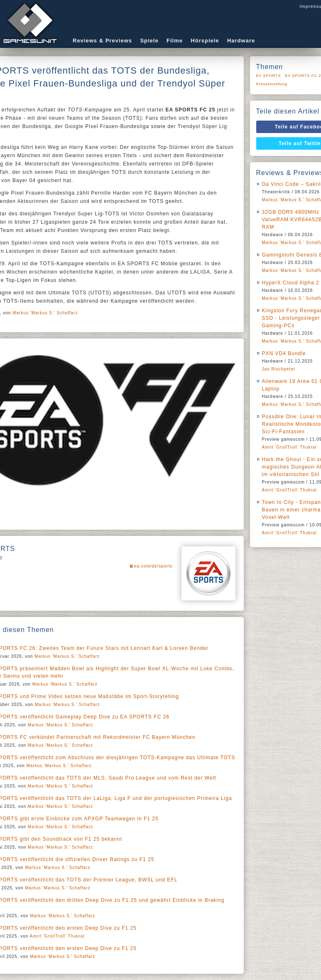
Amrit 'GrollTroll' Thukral (57, 936)
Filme (175, 41)
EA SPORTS (269, 76)
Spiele (149, 41)
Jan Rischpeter (279, 369)
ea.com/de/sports (153, 566)
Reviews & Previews (102, 41)
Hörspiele (205, 41)
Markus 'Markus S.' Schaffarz (45, 313)
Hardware (241, 41)
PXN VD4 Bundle (284, 353)
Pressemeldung (272, 84)
